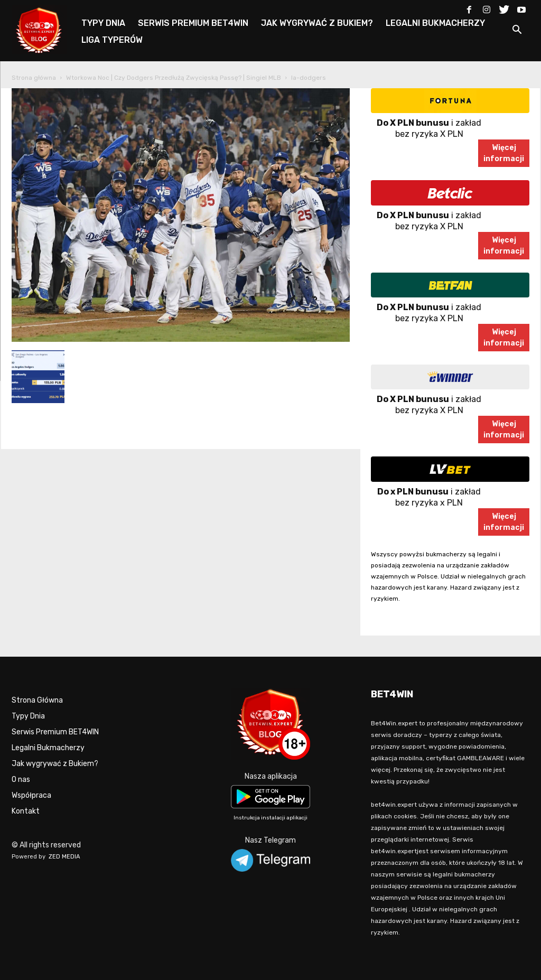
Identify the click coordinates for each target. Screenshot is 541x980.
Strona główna (34, 78)
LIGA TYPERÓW (112, 40)
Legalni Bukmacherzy (48, 748)
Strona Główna (37, 700)
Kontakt (26, 811)
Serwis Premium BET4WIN (55, 732)
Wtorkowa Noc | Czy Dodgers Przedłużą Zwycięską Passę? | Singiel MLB (174, 78)
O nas (21, 780)
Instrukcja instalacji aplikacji (270, 818)
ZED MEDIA (64, 857)
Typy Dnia (28, 716)
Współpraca (31, 795)
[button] (517, 31)
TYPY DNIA (103, 23)
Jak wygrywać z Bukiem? (55, 764)
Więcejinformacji (504, 153)
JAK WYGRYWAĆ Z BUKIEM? (317, 23)
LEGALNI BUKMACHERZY (435, 23)
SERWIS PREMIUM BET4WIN (193, 23)
